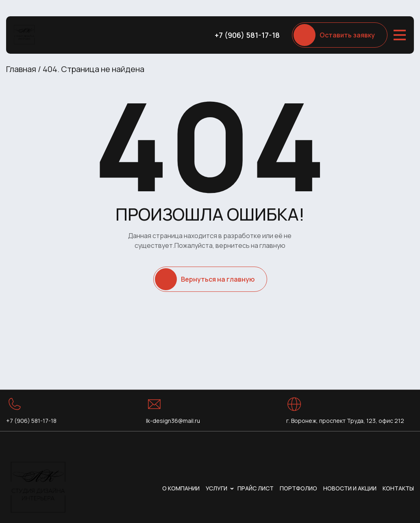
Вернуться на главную (218, 279)
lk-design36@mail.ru (173, 421)
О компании (181, 488)
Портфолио (298, 488)
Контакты (398, 488)
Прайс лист (256, 488)
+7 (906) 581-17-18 (247, 35)
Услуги (217, 488)
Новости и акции (350, 488)
